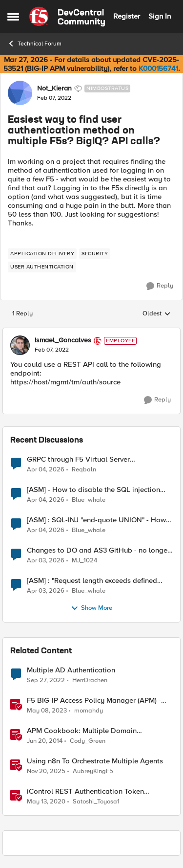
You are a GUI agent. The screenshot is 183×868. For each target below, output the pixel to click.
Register (127, 16)
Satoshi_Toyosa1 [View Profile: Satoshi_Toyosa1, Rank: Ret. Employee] (96, 802)
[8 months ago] (46, 771)
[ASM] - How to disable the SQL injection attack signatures (93, 490)
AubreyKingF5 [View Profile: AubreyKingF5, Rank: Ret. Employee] (93, 771)
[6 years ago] (46, 802)
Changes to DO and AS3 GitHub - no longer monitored (98, 550)
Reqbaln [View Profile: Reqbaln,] (84, 469)
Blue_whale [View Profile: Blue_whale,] (89, 500)
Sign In (160, 16)
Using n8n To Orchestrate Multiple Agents (95, 761)
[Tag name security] (95, 254)
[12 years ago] (45, 741)
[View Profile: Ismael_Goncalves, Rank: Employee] (20, 345)
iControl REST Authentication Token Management (85, 791)
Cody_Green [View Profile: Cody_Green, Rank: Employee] (88, 741)
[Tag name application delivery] (42, 254)
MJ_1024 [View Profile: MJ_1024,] (84, 560)
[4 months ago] (46, 469)
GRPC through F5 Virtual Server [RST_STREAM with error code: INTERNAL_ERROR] (78, 459)
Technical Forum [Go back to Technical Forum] (34, 44)
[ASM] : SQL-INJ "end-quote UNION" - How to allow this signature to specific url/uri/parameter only (96, 520)
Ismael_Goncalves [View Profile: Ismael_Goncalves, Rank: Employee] (63, 340)
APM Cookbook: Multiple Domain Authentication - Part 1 (82, 731)
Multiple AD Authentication (71, 670)
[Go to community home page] (67, 17)
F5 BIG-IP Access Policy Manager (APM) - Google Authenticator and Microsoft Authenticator (94, 701)
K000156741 (158, 68)
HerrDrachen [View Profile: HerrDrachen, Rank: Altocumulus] (90, 680)
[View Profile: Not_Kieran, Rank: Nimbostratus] (20, 93)
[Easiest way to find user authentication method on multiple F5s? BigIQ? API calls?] (52, 350)
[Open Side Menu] (13, 17)
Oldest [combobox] (157, 314)
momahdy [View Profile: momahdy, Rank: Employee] (89, 710)
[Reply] (160, 286)
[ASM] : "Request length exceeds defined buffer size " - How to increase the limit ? (92, 581)
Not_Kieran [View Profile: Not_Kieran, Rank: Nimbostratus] (54, 89)
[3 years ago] (46, 680)
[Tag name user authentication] (42, 267)
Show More (91, 608)
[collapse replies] (91, 333)
